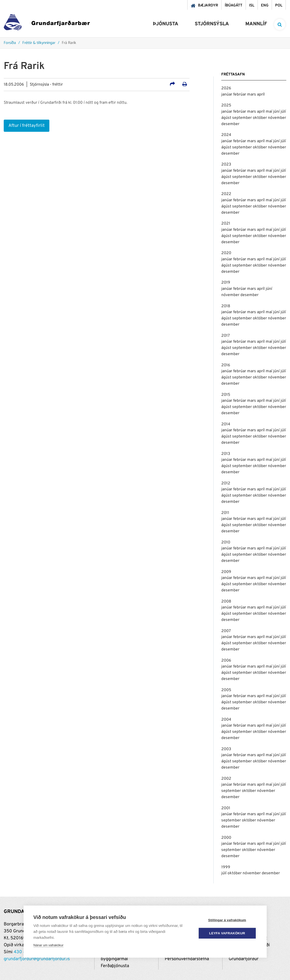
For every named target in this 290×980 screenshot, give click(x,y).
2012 (226, 483)
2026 (226, 88)
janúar (227, 95)
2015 (226, 395)
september (242, 118)
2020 (226, 253)
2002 (226, 779)
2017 (226, 336)
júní (277, 112)
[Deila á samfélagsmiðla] (172, 85)
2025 (226, 105)
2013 (226, 454)
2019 (226, 283)
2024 (226, 135)
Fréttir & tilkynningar (39, 43)
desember (230, 124)
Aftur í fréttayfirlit (27, 126)
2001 (226, 808)
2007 (226, 631)
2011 (225, 513)
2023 (226, 165)
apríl (261, 95)
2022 (226, 194)
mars (252, 95)
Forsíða (10, 43)
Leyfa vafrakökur (227, 933)
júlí (283, 112)
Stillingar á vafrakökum (227, 920)
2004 (226, 720)
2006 (226, 661)
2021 (226, 224)
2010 (226, 542)
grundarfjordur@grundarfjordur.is (37, 959)
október (260, 118)
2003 (226, 749)
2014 (226, 424)
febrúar (240, 95)
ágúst (227, 118)
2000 (226, 838)
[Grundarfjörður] (47, 23)
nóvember (277, 118)
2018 (226, 306)
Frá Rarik (69, 43)
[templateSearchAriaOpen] (280, 24)
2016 (226, 365)
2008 (226, 602)
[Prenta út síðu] (185, 85)
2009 (226, 572)
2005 (226, 690)
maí (269, 112)
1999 (226, 867)
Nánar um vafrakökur (48, 945)
